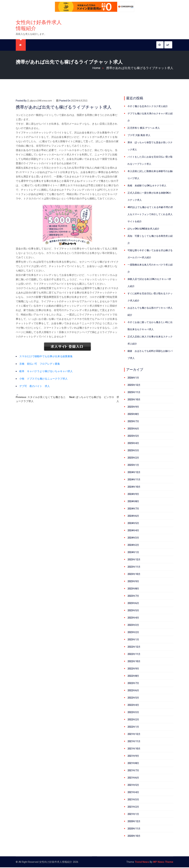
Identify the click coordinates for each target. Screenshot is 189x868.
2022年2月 (133, 720)
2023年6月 (133, 604)
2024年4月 (133, 531)
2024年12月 (134, 473)
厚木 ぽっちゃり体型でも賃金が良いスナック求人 (150, 147)
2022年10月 (134, 662)
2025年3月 (133, 451)
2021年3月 (133, 800)
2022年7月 (133, 684)
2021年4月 (133, 793)
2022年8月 (133, 677)
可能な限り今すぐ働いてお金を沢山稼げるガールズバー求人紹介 (150, 255)
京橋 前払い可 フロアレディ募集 (40, 364)
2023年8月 (133, 589)
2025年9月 (133, 407)
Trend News (142, 863)
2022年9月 (133, 669)
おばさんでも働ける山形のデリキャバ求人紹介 (150, 312)
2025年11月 (134, 393)
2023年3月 (133, 626)
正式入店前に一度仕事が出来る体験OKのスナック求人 (149, 197)
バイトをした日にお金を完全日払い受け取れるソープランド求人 (150, 161)
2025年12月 (134, 386)
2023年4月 (133, 618)
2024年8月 (133, 502)
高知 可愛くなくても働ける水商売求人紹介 (150, 240)
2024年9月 (133, 495)
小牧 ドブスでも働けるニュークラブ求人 (43, 379)
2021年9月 (133, 757)
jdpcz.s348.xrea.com (40, 101)
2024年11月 (134, 480)
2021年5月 (133, 786)
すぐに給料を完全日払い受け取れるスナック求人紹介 (150, 298)
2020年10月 (134, 837)
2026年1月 (133, 378)
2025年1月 (133, 466)
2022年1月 (133, 727)
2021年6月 (133, 778)
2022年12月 (134, 647)
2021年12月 (134, 735)
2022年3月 (133, 713)
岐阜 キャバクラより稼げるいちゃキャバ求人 (46, 372)
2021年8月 (133, 764)
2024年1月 (133, 553)
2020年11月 (134, 829)
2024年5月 (133, 524)
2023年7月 (133, 597)
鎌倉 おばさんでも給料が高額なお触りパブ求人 (150, 355)
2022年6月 (133, 691)
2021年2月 (133, 807)
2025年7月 (133, 422)
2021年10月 (134, 749)
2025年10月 (134, 400)
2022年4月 (133, 706)
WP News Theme (163, 863)
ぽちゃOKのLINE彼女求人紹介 (143, 229)
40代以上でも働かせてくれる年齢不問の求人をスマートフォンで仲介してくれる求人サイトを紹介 (150, 215)
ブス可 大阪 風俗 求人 (139, 136)
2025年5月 (133, 437)
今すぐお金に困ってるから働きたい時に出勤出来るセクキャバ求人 (150, 326)
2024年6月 (133, 517)
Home (99, 69)
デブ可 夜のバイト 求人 (35, 387)
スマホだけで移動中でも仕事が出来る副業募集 (46, 357)
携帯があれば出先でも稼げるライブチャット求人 (140, 69)
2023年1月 (133, 640)
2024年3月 (133, 538)
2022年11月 (134, 655)
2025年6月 (133, 429)
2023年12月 (134, 560)
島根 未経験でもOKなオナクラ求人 (147, 186)
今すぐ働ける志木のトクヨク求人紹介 (148, 107)
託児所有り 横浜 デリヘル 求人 (144, 129)
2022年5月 (133, 698)
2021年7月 (133, 771)
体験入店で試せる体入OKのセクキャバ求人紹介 (149, 283)
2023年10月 (134, 575)
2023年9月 (133, 582)
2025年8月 (133, 415)
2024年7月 (133, 509)
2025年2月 (133, 458)
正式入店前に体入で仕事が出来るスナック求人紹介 (150, 341)
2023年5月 (133, 611)
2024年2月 (133, 546)
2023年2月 (133, 633)
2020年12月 (134, 822)
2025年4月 (133, 444)
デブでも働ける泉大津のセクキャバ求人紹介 (150, 118)
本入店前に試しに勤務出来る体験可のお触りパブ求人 (150, 175)
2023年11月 (134, 567)
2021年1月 (133, 815)
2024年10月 (134, 487)
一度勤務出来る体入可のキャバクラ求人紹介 (150, 269)
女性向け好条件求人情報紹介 (39, 26)
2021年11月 (134, 742)
